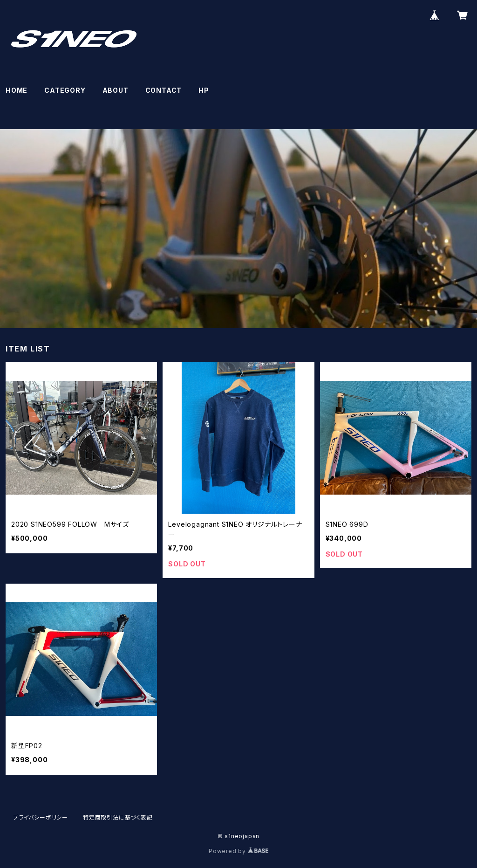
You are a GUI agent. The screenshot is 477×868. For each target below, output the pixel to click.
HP (204, 90)
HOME (17, 90)
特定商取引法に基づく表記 (118, 817)
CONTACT (164, 90)
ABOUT (116, 90)
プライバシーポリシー (41, 817)
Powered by (238, 851)
